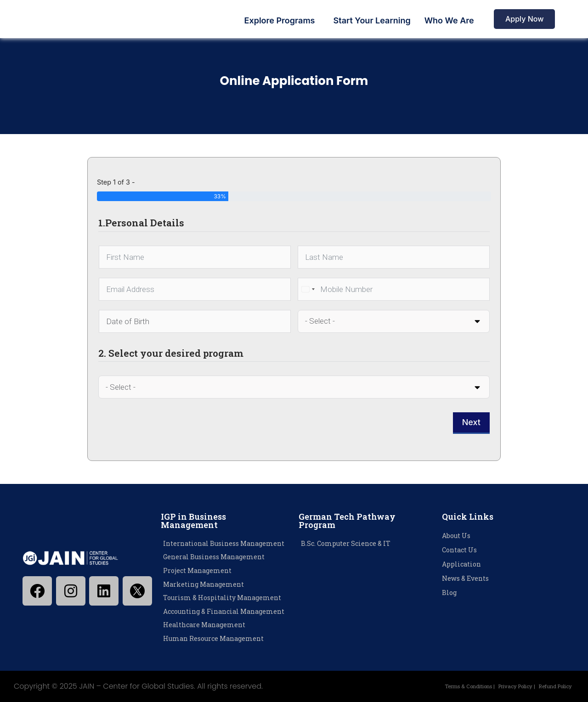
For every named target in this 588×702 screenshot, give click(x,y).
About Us (456, 536)
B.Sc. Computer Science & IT (346, 543)
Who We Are (449, 20)
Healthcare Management (204, 625)
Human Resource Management (213, 638)
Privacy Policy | (506, 686)
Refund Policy (552, 686)
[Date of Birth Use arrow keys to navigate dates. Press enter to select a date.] (195, 321)
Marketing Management (204, 584)
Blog (449, 592)
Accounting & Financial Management (224, 611)
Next (471, 422)
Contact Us (459, 550)
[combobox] (308, 289)
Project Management (197, 570)
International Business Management (224, 543)
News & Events (465, 578)
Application (461, 564)
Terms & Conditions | (450, 686)
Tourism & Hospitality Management (222, 598)
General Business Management (214, 557)
